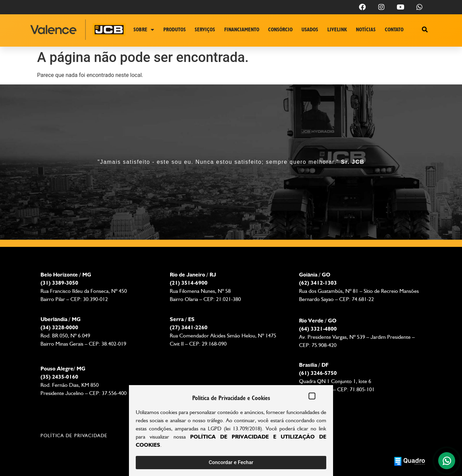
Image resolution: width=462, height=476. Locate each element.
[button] (312, 396)
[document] (231, 238)
